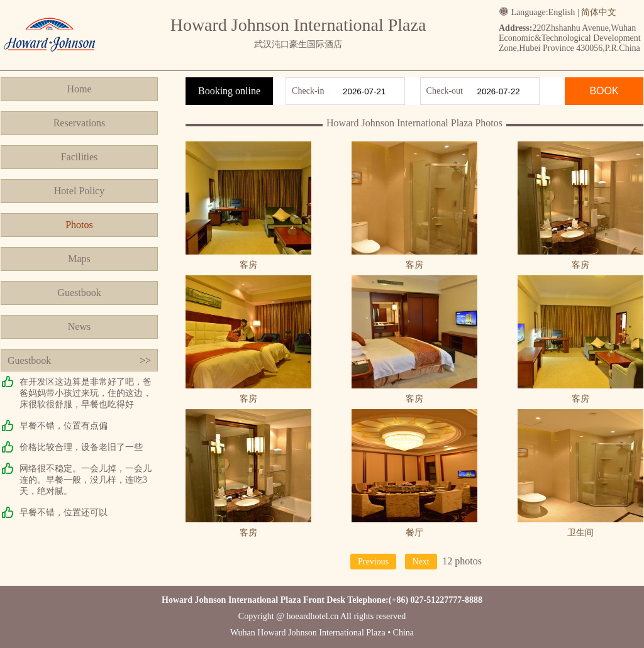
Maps (79, 259)
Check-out (445, 91)
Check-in (308, 91)
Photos (79, 225)
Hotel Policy (79, 191)
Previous (373, 562)
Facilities (80, 157)
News (79, 327)
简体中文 (599, 12)
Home (79, 89)
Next (421, 562)
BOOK (604, 91)
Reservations (80, 123)
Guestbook (79, 293)
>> (145, 360)
